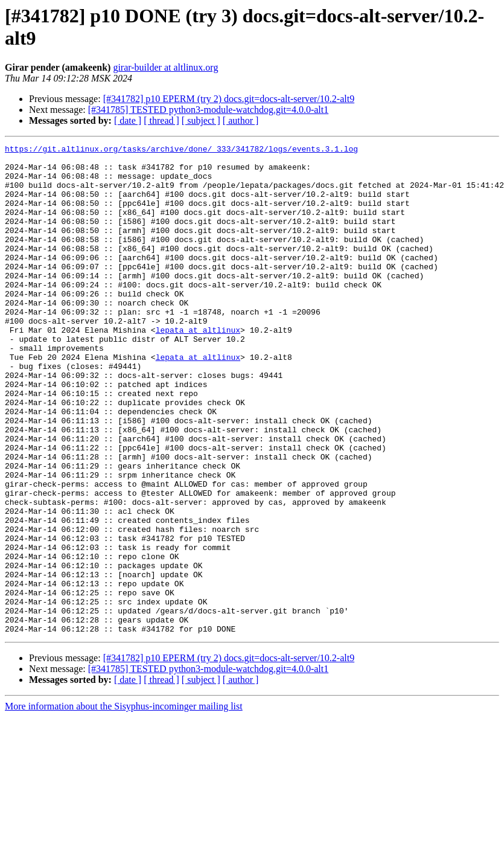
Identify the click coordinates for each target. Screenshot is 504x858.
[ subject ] (201, 120)
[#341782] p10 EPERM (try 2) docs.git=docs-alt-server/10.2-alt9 (229, 99)
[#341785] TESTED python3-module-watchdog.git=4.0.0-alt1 (208, 110)
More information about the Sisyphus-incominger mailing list (124, 804)
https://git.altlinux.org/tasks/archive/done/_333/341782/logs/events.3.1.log (181, 150)
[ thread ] (161, 120)
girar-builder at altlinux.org (165, 67)
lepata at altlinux (198, 368)
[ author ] (241, 120)
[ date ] (128, 120)
